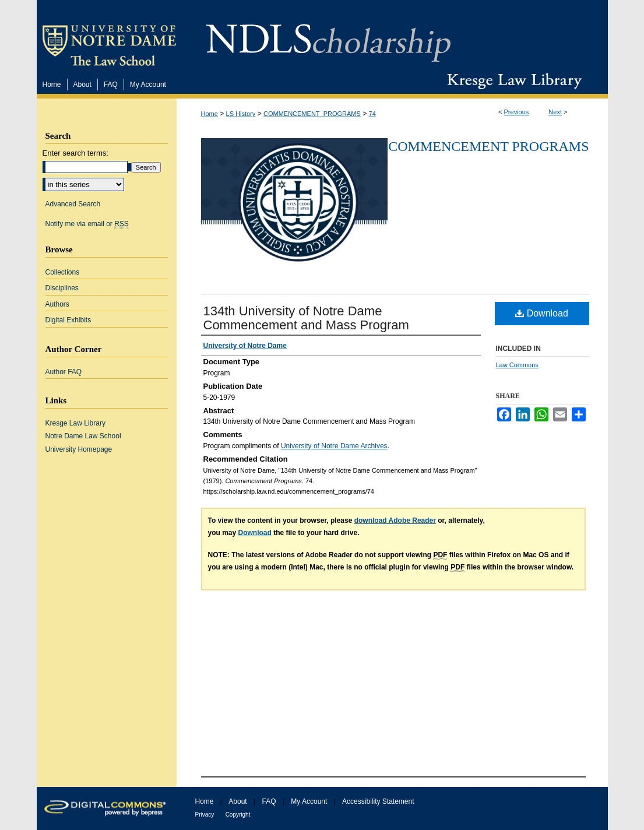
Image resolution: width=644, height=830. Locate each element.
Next (555, 112)
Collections (63, 272)
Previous (517, 112)
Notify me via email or (87, 224)
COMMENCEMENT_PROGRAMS (312, 114)
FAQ (269, 801)
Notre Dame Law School (83, 436)
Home (210, 114)
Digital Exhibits (68, 320)
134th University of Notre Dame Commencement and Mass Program (306, 318)
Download (542, 313)
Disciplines (62, 288)
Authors (57, 304)
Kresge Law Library (512, 81)
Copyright (238, 815)
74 (372, 114)
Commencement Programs (488, 146)
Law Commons (517, 365)
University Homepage (79, 449)
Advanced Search (73, 204)
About (237, 801)
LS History (241, 114)
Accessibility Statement (378, 801)
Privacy (205, 815)
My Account (309, 801)
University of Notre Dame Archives (334, 446)
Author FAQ (64, 372)
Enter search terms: (75, 153)
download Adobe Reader (395, 520)
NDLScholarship (328, 36)
